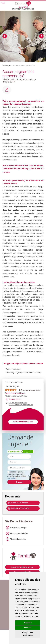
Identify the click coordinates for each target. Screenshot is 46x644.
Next (41, 36)
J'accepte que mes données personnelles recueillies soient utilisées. (19, 475)
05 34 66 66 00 (14, 399)
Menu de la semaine (15, 539)
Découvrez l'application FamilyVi (22, 567)
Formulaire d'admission (19, 508)
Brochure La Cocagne (18, 503)
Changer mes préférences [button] (28, 634)
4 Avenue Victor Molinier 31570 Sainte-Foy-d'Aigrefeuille (21, 404)
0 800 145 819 (15, 452)
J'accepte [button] (28, 623)
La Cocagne (7, 66)
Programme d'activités (16, 533)
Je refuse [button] (28, 628)
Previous (5, 36)
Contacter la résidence (23, 422)
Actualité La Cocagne (16, 528)
